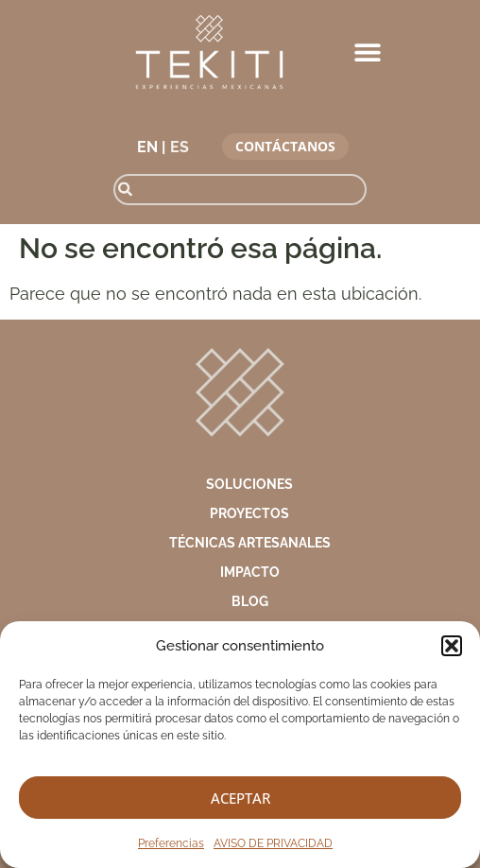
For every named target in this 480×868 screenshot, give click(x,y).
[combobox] (240, 190)
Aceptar (240, 798)
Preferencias (171, 843)
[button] (452, 646)
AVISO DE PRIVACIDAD (273, 843)
